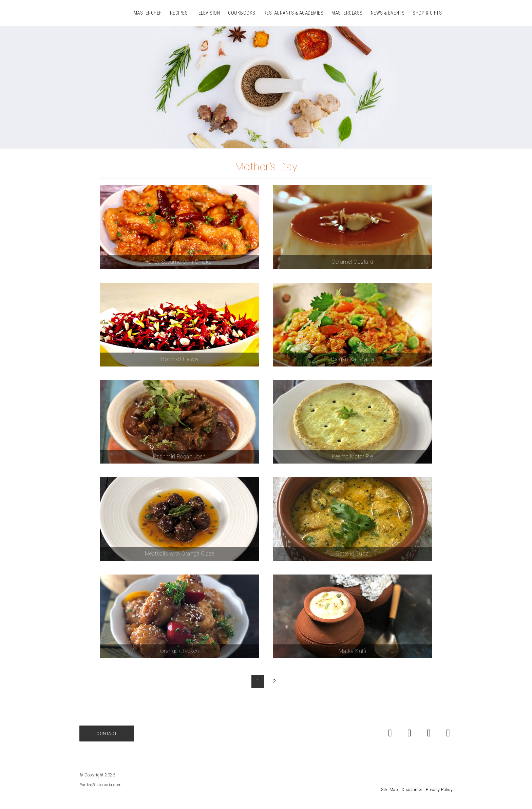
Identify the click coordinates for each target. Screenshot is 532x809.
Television (208, 13)
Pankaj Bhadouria (90, 13)
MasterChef (148, 13)
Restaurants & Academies (294, 13)
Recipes (179, 13)
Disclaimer (412, 790)
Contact (107, 733)
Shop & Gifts (427, 13)
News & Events (388, 13)
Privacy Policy (439, 790)
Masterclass (347, 13)
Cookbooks (242, 13)
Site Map (389, 790)
